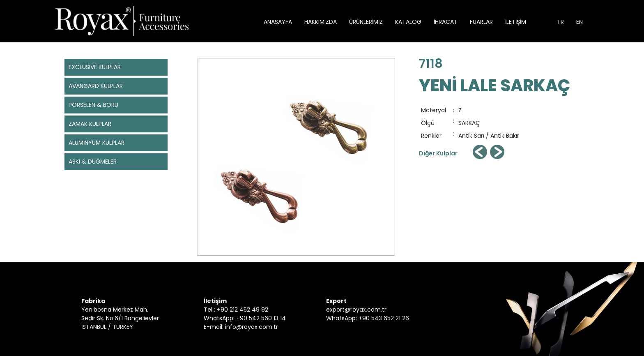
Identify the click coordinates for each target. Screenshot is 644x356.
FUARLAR (481, 22)
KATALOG (408, 22)
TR (560, 22)
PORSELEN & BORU (93, 105)
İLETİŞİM (516, 22)
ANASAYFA (278, 22)
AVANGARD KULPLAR (96, 86)
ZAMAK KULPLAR (90, 124)
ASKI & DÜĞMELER (93, 162)
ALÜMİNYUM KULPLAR (97, 143)
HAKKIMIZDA (321, 22)
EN (580, 22)
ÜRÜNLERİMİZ (366, 22)
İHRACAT (446, 22)
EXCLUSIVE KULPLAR (95, 67)
